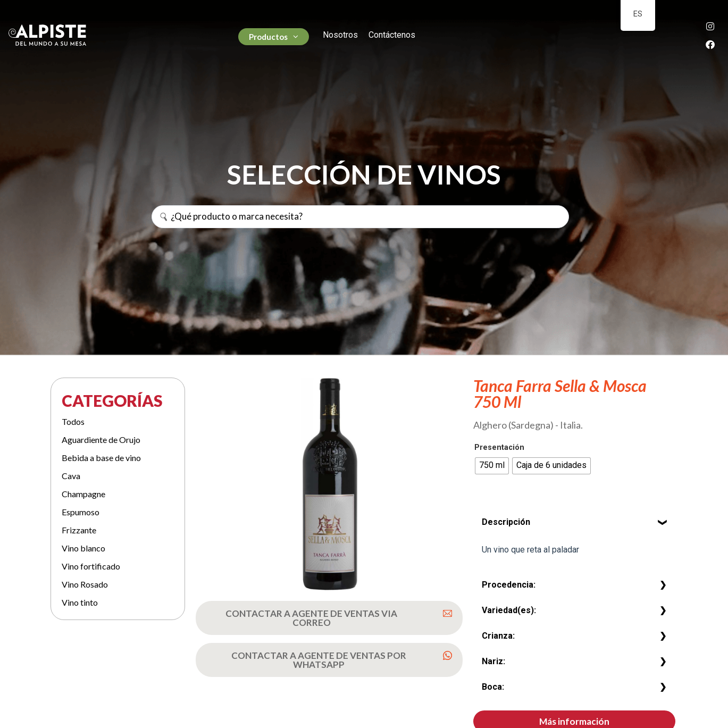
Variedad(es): (509, 610)
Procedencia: (509, 585)
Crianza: (498, 636)
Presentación (499, 448)
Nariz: (493, 661)
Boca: (493, 687)
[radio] (492, 466)
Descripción (506, 522)
